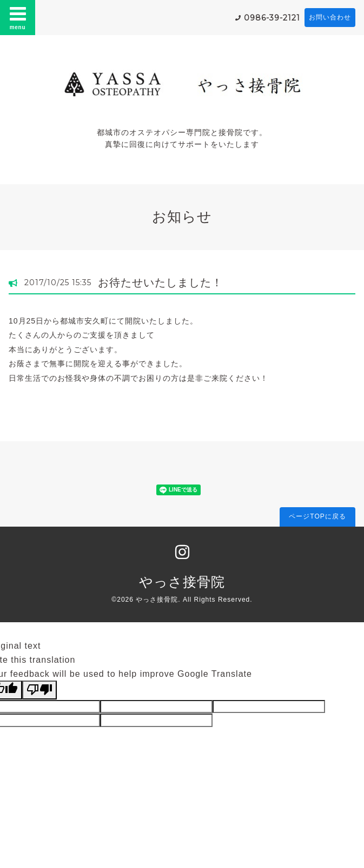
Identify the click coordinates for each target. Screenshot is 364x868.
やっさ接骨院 (182, 582)
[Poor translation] (39, 690)
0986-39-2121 (272, 18)
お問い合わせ (330, 17)
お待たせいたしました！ (160, 282)
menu (18, 17)
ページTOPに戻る (317, 516)
